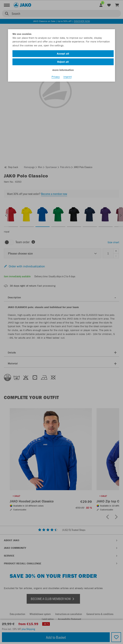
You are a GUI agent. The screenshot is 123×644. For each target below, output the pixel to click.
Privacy (56, 77)
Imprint (68, 77)
